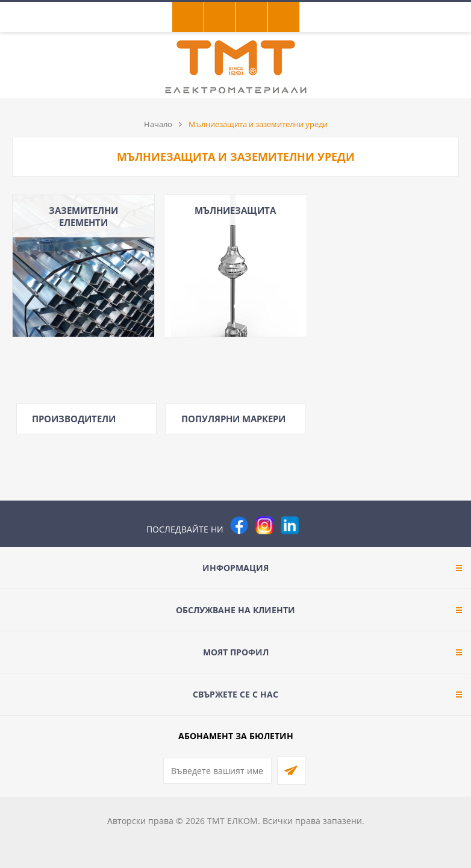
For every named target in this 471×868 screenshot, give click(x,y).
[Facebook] (239, 525)
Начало (158, 124)
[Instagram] (264, 525)
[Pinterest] (315, 525)
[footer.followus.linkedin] (290, 525)
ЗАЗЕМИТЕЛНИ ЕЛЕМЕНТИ (83, 216)
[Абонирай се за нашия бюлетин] (217, 771)
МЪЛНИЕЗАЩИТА (235, 210)
